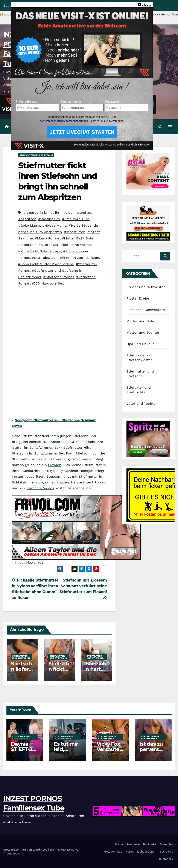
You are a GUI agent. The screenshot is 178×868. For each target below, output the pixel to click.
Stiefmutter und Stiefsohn (36, 155)
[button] (160, 127)
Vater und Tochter (142, 404)
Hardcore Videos (40, 488)
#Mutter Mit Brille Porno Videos (65, 245)
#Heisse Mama (55, 225)
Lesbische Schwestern (146, 310)
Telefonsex (166, 859)
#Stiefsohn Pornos (59, 277)
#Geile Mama (29, 225)
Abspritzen (60, 442)
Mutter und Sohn (141, 321)
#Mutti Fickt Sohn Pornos (40, 251)
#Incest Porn (75, 232)
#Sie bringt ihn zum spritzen (75, 258)
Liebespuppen (147, 852)
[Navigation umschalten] (170, 127)
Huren (129, 852)
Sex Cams (166, 852)
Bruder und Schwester (146, 287)
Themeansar (12, 854)
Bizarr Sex (166, 844)
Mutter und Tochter (143, 333)
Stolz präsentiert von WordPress (26, 850)
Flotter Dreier (138, 298)
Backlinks (149, 844)
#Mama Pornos (47, 238)
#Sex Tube (40, 258)
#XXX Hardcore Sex (48, 283)
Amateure (133, 844)
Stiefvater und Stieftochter (21, 737)
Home (119, 844)
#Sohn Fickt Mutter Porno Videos (46, 264)
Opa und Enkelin (141, 344)
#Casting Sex (49, 219)
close (147, 5)
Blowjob (55, 465)
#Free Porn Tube (76, 219)
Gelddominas (113, 852)
